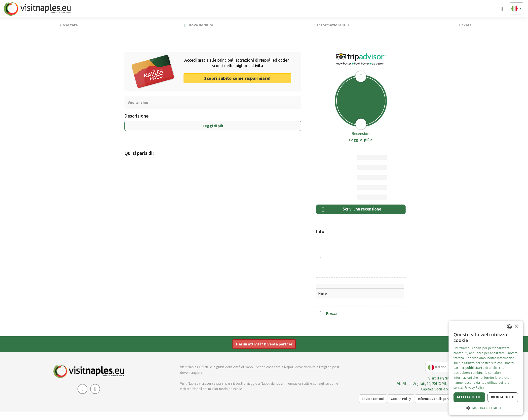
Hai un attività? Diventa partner (264, 344)
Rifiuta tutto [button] (503, 397)
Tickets (462, 25)
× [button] (516, 326)
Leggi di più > (361, 140)
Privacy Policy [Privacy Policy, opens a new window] (474, 388)
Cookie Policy (401, 399)
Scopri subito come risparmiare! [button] (237, 78)
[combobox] (509, 327)
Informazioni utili (330, 25)
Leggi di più (213, 126)
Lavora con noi (373, 399)
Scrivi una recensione (352, 210)
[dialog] (486, 368)
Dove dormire (198, 25)
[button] (522, 25)
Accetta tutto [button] (469, 397)
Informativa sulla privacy (436, 399)
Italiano (439, 367)
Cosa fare (66, 25)
